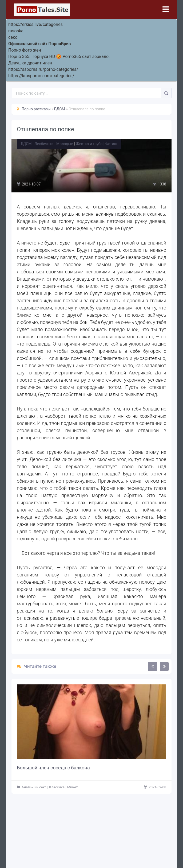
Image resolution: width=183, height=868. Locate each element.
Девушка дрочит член (30, 63)
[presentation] (153, 666)
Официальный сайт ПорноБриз (39, 44)
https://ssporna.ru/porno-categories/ (43, 69)
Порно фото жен (25, 50)
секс (13, 37)
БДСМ (26, 144)
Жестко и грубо (89, 144)
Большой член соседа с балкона (53, 768)
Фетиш (111, 144)
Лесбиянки (44, 144)
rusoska (16, 31)
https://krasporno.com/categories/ (41, 76)
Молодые (65, 144)
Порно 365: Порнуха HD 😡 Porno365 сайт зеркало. (59, 57)
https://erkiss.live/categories (35, 24)
